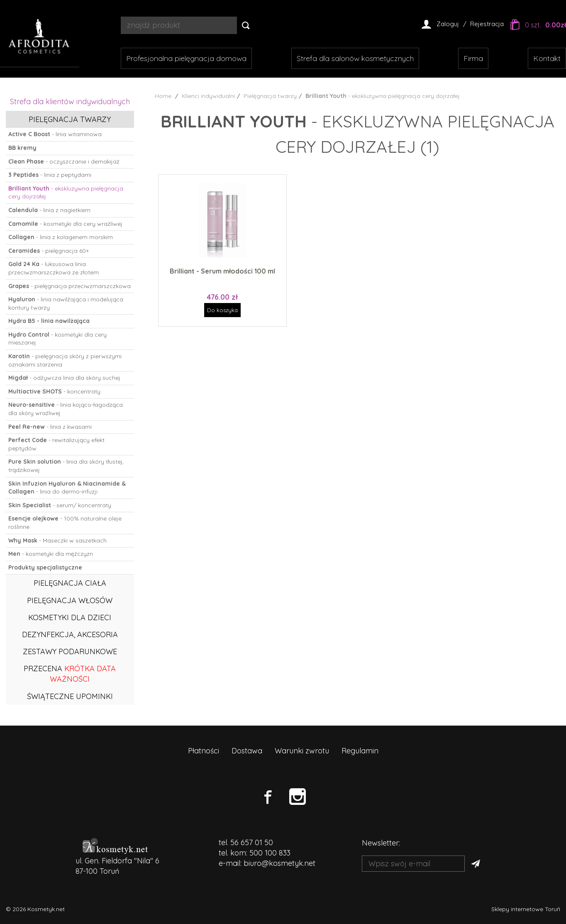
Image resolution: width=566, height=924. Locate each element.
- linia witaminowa (55, 134)
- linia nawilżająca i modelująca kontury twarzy (66, 303)
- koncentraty (54, 391)
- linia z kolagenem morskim (61, 237)
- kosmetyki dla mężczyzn (51, 554)
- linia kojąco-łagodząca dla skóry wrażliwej (66, 409)
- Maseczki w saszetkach (57, 540)
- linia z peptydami (50, 175)
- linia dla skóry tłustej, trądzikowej (66, 466)
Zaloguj (448, 24)
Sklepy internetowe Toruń (526, 909)
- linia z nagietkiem (49, 210)
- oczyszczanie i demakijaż (64, 161)
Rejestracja (487, 24)
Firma (473, 58)
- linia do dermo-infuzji (67, 488)
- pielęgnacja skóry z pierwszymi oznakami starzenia (65, 360)
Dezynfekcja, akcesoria (70, 634)
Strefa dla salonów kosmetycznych (355, 58)
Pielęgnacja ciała (70, 583)
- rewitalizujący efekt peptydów (56, 444)
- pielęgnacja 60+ (49, 251)
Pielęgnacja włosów (70, 600)
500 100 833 (270, 853)
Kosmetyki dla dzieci (70, 617)
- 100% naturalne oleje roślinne (65, 523)
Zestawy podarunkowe (70, 651)
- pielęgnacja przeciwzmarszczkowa (70, 286)
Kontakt (547, 58)
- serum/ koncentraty (60, 505)
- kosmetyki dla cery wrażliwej (65, 224)
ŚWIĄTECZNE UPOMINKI (70, 696)
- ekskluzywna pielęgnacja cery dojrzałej (66, 193)
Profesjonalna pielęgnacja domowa (186, 58)
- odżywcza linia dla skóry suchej (64, 378)
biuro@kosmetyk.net (279, 863)
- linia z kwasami (50, 427)
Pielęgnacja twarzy (70, 119)
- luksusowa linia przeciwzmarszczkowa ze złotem (54, 268)
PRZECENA (70, 674)
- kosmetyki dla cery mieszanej (57, 339)
